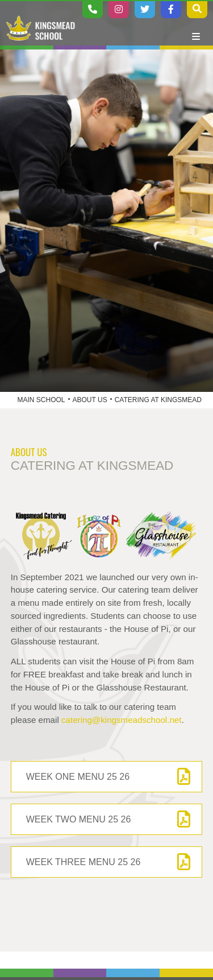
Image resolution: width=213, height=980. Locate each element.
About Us (90, 400)
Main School (41, 400)
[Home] (41, 28)
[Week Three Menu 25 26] (107, 862)
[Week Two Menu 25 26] (107, 819)
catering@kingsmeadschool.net (121, 720)
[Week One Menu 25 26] (107, 777)
